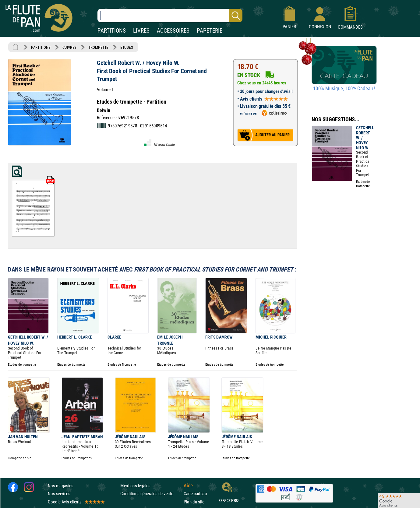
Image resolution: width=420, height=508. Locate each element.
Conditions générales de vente (151, 494)
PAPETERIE (210, 31)
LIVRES (141, 31)
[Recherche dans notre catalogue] (170, 16)
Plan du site (194, 501)
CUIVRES (69, 47)
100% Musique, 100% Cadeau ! (344, 89)
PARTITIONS (112, 31)
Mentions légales (135, 486)
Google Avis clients (76, 501)
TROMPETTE (98, 47)
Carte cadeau (195, 494)
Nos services (59, 494)
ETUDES (127, 47)
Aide (188, 485)
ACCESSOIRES (173, 31)
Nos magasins (61, 486)
